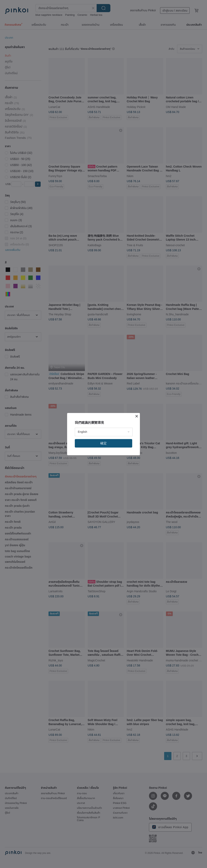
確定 (103, 443)
